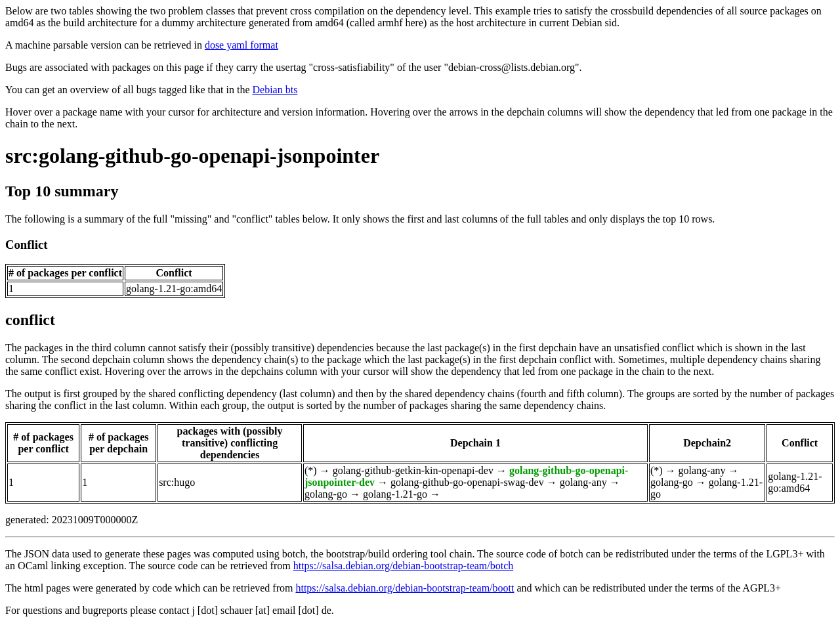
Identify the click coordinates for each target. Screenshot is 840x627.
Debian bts (275, 90)
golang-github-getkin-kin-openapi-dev (413, 470)
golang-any (583, 482)
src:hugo (177, 482)
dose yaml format (241, 45)
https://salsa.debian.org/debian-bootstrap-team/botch (404, 566)
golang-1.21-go (395, 494)
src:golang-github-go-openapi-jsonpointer (192, 156)
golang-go (326, 494)
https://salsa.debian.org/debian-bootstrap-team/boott (405, 588)
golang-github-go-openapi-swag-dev (467, 482)
